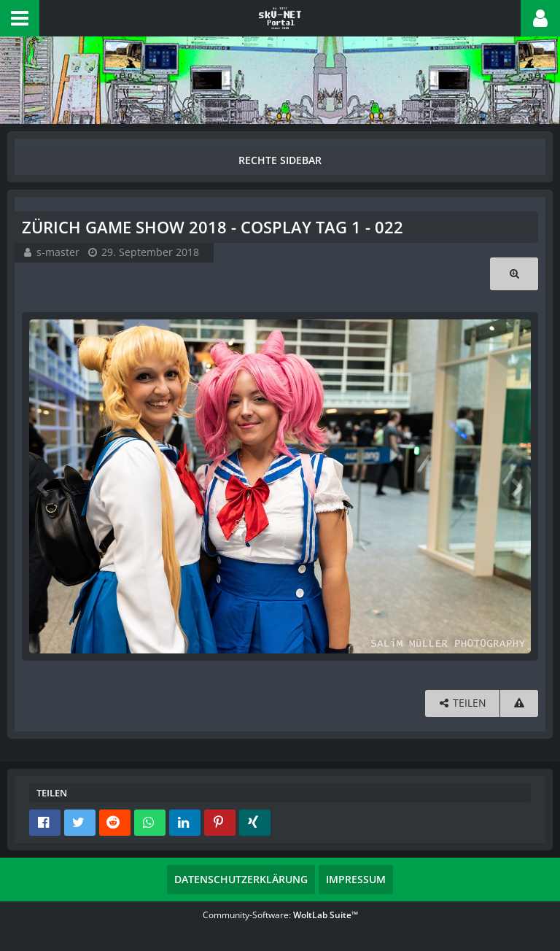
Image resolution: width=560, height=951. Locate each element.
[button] (20, 18)
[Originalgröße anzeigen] (514, 274)
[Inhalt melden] (519, 703)
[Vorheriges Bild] (44, 486)
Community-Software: (280, 915)
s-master (58, 252)
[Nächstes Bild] (516, 486)
